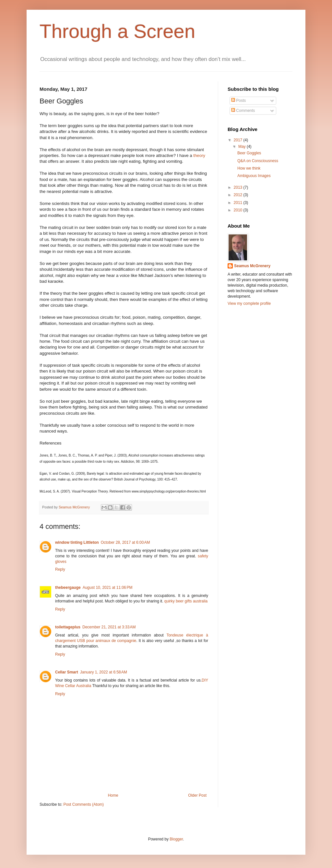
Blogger (176, 839)
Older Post (197, 795)
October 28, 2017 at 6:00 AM (125, 542)
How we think (249, 168)
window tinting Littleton (77, 542)
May (243, 147)
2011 (239, 203)
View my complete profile (249, 303)
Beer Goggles (249, 153)
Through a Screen (117, 31)
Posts (238, 101)
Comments (243, 111)
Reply (60, 569)
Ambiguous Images (254, 176)
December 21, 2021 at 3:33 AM (109, 627)
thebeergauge (68, 588)
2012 (239, 195)
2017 (239, 140)
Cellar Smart (67, 672)
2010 (239, 210)
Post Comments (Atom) (83, 804)
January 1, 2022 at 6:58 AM (104, 672)
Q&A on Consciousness (258, 161)
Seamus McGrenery (75, 507)
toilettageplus (68, 627)
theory (199, 155)
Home (113, 795)
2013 (239, 187)
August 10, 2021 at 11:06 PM (108, 588)
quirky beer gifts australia (186, 601)
